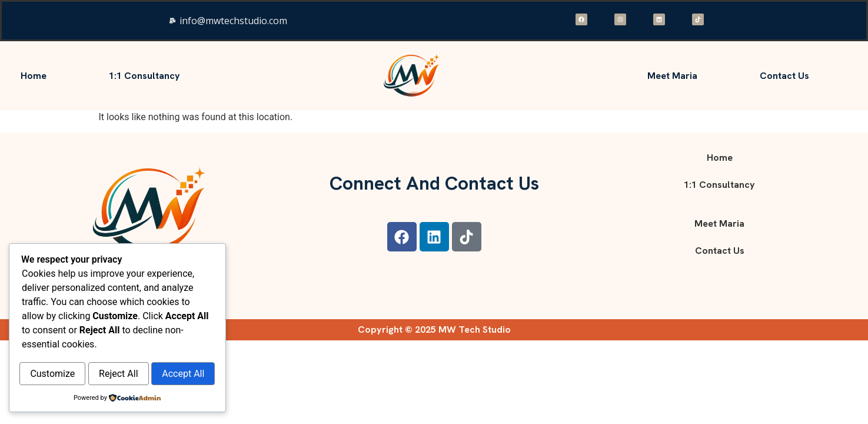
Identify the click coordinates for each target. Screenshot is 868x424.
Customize (69, 349)
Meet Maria (672, 76)
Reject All (168, 349)
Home (34, 76)
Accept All (117, 374)
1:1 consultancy (144, 76)
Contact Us (784, 76)
